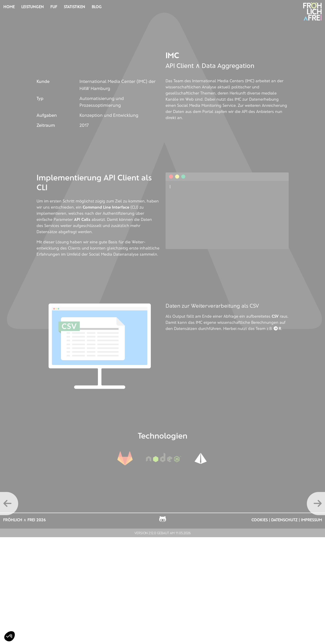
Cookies (260, 520)
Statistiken (74, 7)
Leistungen (33, 7)
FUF (54, 7)
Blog (97, 7)
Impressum (311, 520)
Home (9, 7)
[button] (10, 636)
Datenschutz (284, 520)
